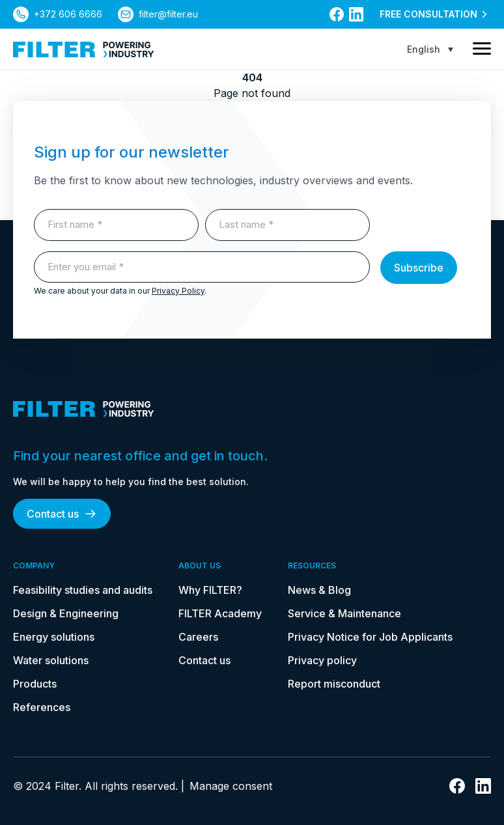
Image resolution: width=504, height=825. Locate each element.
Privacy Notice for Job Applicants (370, 637)
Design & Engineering (66, 613)
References (42, 707)
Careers (198, 637)
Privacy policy (322, 660)
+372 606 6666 (68, 14)
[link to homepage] (84, 49)
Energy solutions (54, 637)
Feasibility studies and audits (83, 590)
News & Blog (319, 590)
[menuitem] (430, 49)
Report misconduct (334, 684)
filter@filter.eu (168, 14)
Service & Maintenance (344, 613)
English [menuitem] (424, 49)
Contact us (62, 514)
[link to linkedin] (356, 14)
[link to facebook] (337, 14)
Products (35, 684)
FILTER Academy (220, 613)
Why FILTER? (210, 590)
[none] (430, 49)
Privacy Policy (178, 291)
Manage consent (231, 786)
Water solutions (51, 660)
